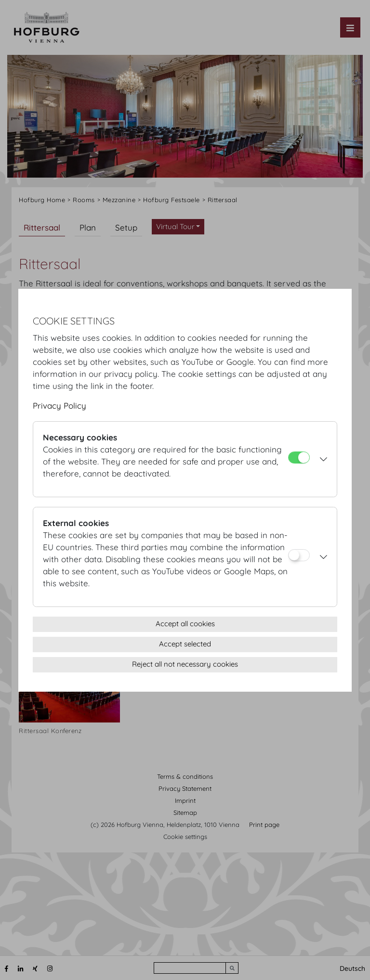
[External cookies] (299, 555)
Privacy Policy (59, 406)
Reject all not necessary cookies (185, 664)
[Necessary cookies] (299, 458)
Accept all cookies (185, 624)
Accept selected (185, 644)
